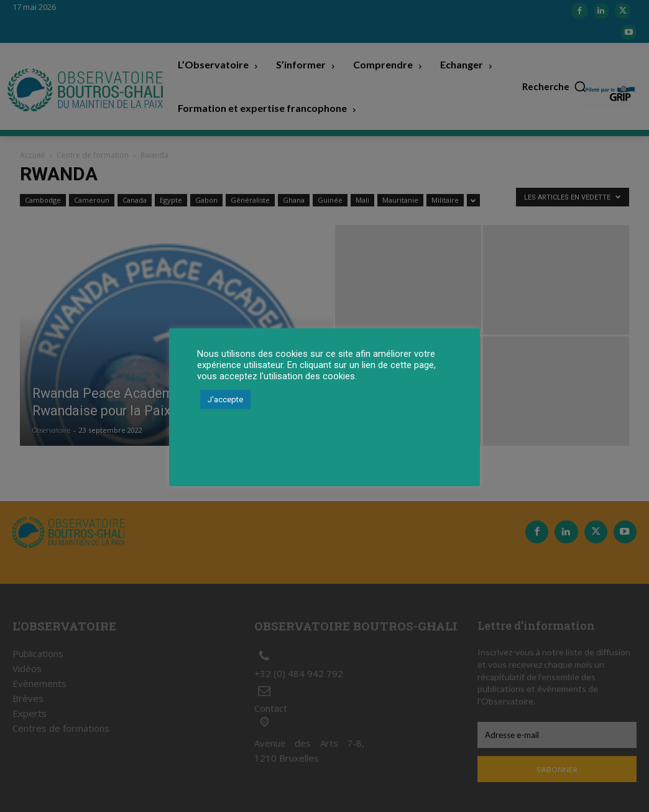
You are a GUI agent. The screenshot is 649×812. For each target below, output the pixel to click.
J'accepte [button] (225, 399)
